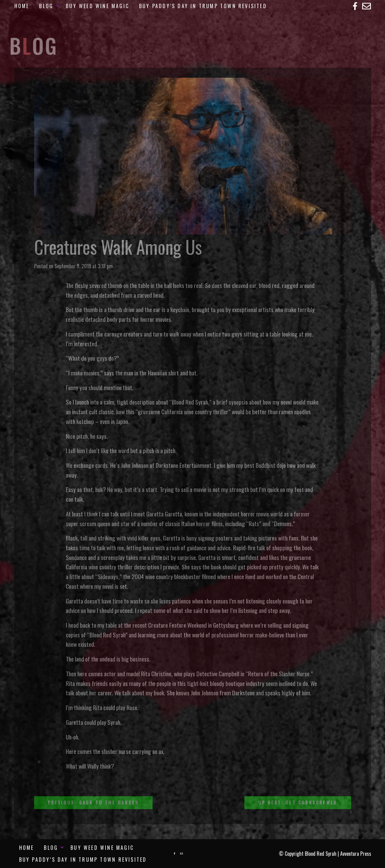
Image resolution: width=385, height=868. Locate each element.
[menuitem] (22, 6)
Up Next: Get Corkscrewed (298, 802)
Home (22, 6)
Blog (46, 6)
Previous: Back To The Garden (94, 802)
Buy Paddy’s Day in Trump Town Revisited (203, 6)
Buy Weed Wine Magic (97, 6)
